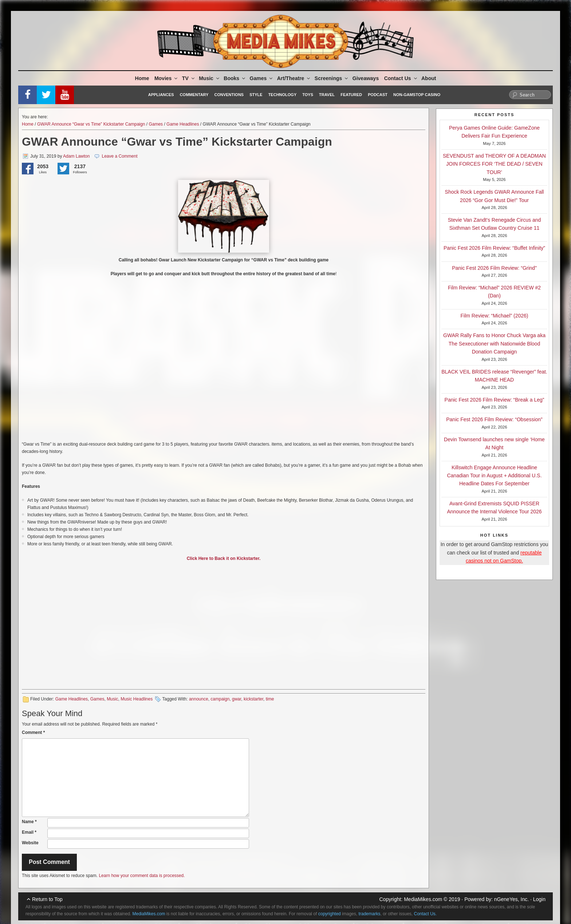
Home (142, 78)
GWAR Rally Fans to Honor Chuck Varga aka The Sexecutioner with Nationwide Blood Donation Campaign (494, 343)
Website (30, 843)
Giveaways (366, 78)
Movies (166, 78)
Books (235, 78)
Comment (33, 733)
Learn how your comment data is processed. (142, 876)
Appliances (161, 95)
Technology (283, 95)
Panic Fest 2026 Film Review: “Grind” (494, 268)
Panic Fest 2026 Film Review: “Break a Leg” (495, 400)
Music (210, 78)
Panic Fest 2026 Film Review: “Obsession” (494, 419)
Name (29, 822)
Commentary (194, 95)
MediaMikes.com (423, 899)
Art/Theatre (294, 78)
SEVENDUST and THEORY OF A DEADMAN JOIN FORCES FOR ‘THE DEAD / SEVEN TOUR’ (494, 164)
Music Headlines (137, 699)
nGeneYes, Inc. (511, 899)
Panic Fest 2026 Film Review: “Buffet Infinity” (494, 248)
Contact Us (401, 78)
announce (199, 699)
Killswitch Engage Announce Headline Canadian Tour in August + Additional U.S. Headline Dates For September (494, 476)
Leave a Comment (119, 156)
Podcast (378, 95)
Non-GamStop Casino (417, 95)
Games (262, 78)
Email (29, 832)
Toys (308, 95)
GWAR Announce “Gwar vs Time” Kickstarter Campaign (91, 124)
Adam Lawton (76, 156)
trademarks (369, 914)
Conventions (229, 95)
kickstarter (253, 699)
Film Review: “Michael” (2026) (495, 316)
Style (256, 95)
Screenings (332, 78)
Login (539, 899)
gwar (237, 699)
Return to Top (47, 899)
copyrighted (330, 914)
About (429, 78)
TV (189, 78)
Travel (327, 95)
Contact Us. (426, 914)
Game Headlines (183, 124)
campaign (220, 699)
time (270, 699)
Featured (351, 95)
